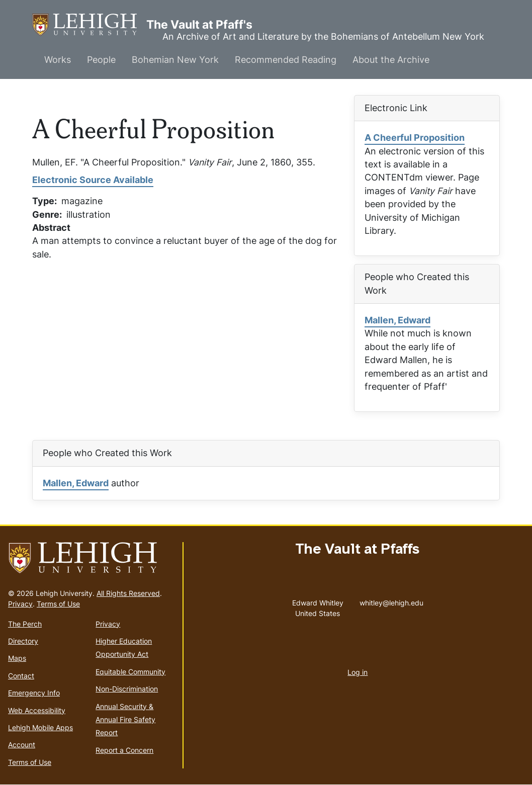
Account (22, 745)
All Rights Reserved (128, 593)
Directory (23, 641)
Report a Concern (124, 750)
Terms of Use (58, 604)
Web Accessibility (37, 710)
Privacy (20, 604)
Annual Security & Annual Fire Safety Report (125, 720)
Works (58, 60)
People (101, 60)
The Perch (25, 624)
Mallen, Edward (397, 320)
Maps (17, 658)
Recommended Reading (286, 60)
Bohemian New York (175, 60)
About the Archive (391, 60)
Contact (21, 676)
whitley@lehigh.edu (391, 600)
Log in (358, 672)
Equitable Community (130, 672)
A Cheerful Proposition (415, 138)
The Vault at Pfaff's (89, 25)
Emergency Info (34, 693)
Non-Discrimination (127, 689)
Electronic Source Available (93, 180)
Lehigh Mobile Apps (40, 727)
